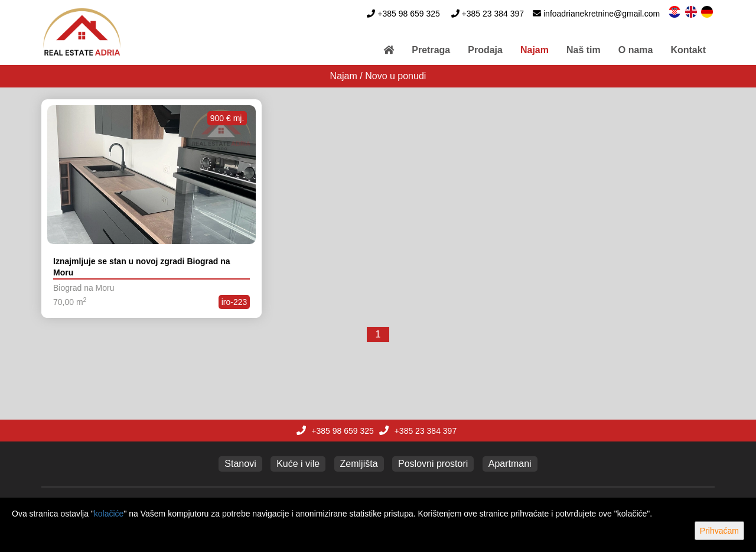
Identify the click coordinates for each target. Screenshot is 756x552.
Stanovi (240, 464)
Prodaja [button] (485, 50)
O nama (636, 50)
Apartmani (510, 464)
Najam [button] (535, 50)
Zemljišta (359, 464)
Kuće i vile (298, 464)
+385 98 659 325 (409, 14)
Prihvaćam (719, 531)
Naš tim (584, 50)
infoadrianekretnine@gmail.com (602, 14)
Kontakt (688, 50)
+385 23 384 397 (493, 14)
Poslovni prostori (433, 464)
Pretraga (431, 50)
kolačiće (109, 514)
